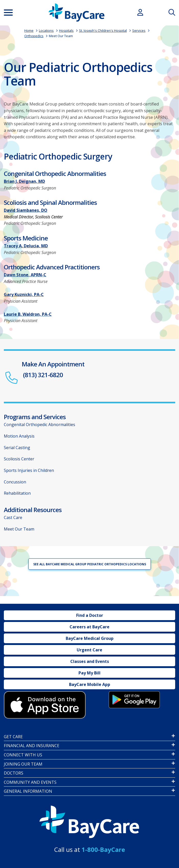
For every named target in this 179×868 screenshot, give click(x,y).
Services (139, 30)
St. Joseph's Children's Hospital (103, 30)
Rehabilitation (17, 493)
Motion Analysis (19, 436)
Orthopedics (34, 36)
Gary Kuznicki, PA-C (24, 294)
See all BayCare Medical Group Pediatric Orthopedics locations (90, 564)
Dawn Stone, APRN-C (25, 275)
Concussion (15, 482)
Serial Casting (17, 448)
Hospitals (66, 30)
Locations (46, 30)
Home (29, 30)
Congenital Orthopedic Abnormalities (40, 425)
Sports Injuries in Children (29, 470)
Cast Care (13, 517)
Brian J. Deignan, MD (24, 181)
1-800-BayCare (103, 849)
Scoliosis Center (19, 459)
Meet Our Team (61, 36)
